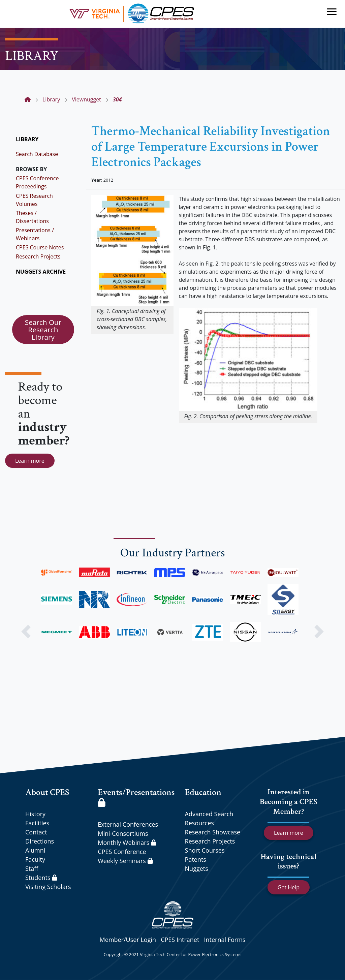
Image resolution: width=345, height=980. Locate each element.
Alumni (35, 850)
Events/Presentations (136, 797)
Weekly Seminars (125, 861)
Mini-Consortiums (123, 833)
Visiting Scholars (48, 887)
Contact (36, 832)
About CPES (47, 792)
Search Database (37, 154)
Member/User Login (128, 940)
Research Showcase (213, 832)
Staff (32, 868)
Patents (196, 859)
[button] (26, 632)
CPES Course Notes (40, 247)
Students (41, 878)
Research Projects (38, 256)
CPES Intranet (180, 940)
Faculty (35, 859)
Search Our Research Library (43, 330)
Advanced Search (209, 814)
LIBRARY (27, 139)
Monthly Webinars (127, 843)
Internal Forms (225, 940)
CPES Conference (122, 852)
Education (203, 792)
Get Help (289, 887)
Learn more (30, 461)
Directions (40, 841)
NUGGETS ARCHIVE (41, 272)
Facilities (37, 823)
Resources (199, 823)
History (35, 814)
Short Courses (205, 850)
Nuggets (197, 868)
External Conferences (128, 824)
